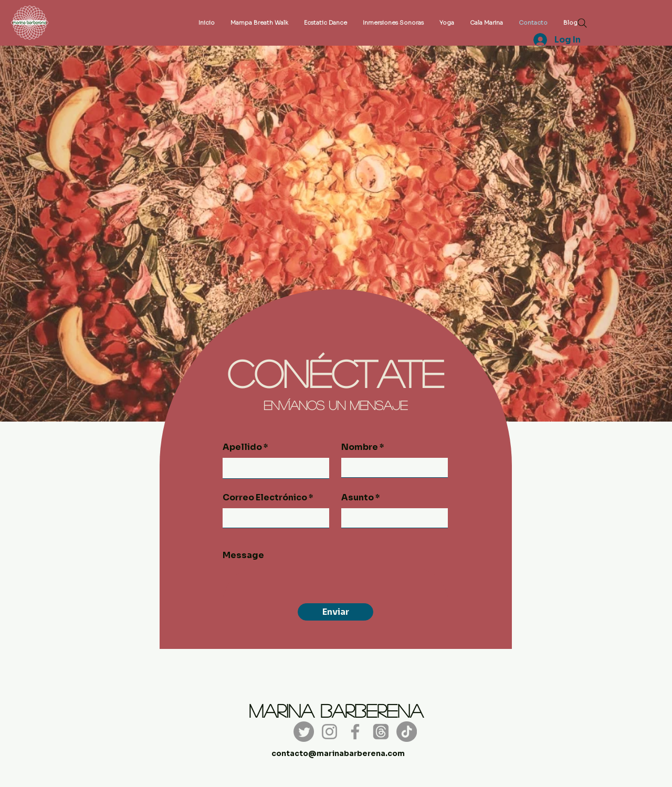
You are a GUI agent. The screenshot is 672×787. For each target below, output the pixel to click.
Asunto (358, 498)
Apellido (242, 447)
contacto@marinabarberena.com (338, 753)
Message (243, 555)
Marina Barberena (336, 710)
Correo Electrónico (265, 498)
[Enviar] (335, 612)
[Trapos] (381, 732)
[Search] (582, 23)
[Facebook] (355, 732)
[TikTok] (407, 732)
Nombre (360, 447)
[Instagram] (329, 732)
